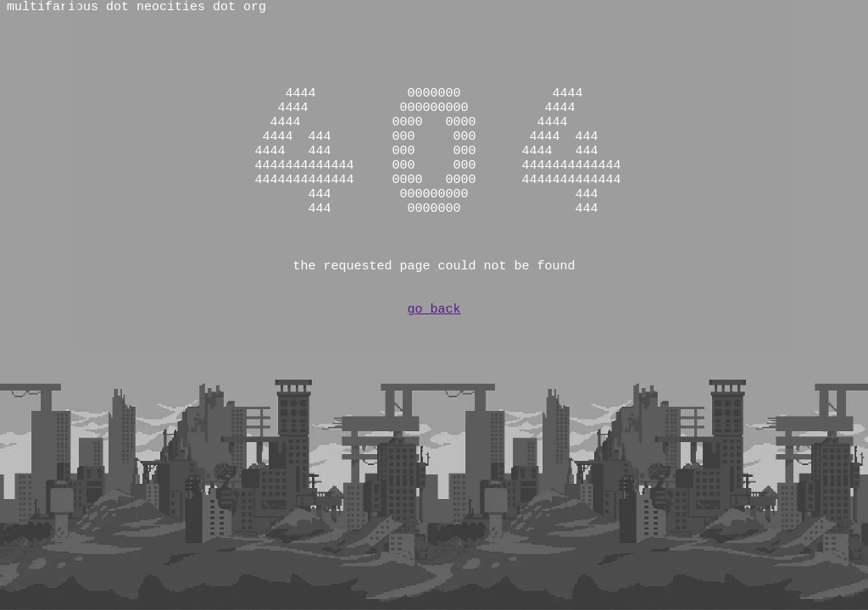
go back (434, 364)
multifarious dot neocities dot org (136, 8)
